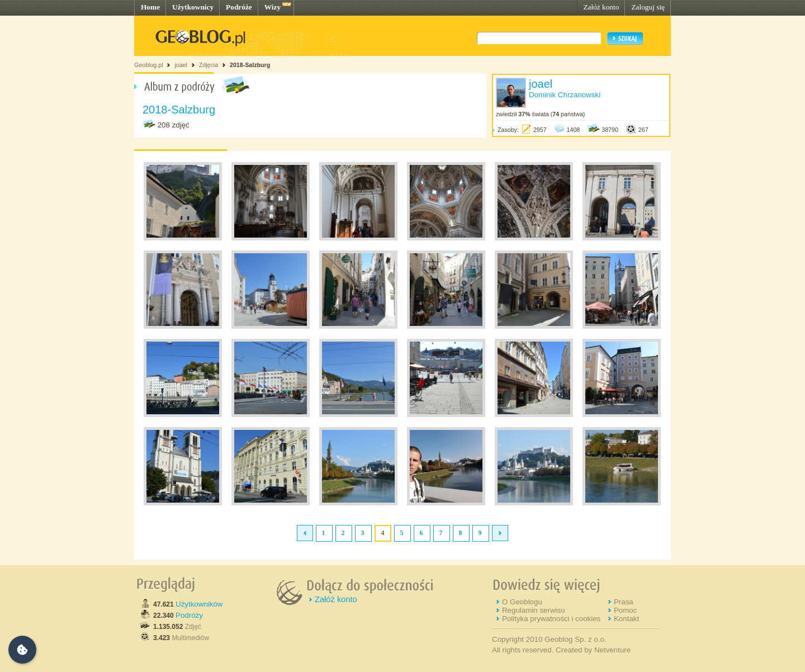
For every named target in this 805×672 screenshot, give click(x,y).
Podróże (239, 7)
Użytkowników (199, 604)
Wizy (273, 7)
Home (150, 7)
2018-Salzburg (250, 65)
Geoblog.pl (149, 65)
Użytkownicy (193, 7)
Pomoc (625, 610)
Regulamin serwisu (534, 610)
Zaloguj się (648, 7)
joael (181, 65)
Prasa (624, 602)
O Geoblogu (522, 602)
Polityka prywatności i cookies (551, 619)
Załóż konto (601, 7)
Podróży (189, 615)
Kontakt (626, 619)
